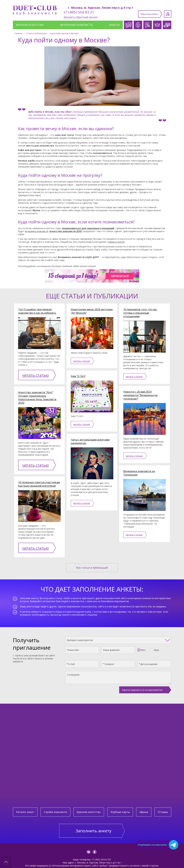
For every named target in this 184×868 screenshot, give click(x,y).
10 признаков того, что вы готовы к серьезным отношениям (140, 313)
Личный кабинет (168, 14)
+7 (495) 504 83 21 (79, 12)
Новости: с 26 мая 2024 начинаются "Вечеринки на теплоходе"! (140, 395)
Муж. (156, 638)
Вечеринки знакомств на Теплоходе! (139, 473)
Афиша (144, 800)
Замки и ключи (116, 242)
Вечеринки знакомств (76, 25)
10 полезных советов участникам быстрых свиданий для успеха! (39, 476)
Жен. (143, 638)
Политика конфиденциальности (92, 856)
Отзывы (163, 800)
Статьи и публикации (36, 33)
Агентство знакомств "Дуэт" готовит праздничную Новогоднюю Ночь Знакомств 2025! (37, 393)
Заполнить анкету (94, 818)
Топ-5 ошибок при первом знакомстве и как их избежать (37, 311)
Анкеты (114, 25)
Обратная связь (149, 14)
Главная (19, 33)
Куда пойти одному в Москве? (64, 33)
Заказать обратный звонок (81, 17)
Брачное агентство (30, 25)
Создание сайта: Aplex (92, 859)
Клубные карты (120, 800)
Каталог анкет (25, 800)
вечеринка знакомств (37, 231)
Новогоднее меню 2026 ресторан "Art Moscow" (92, 311)
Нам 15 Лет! (78, 376)
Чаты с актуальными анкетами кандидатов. (90, 441)
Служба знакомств (55, 800)
